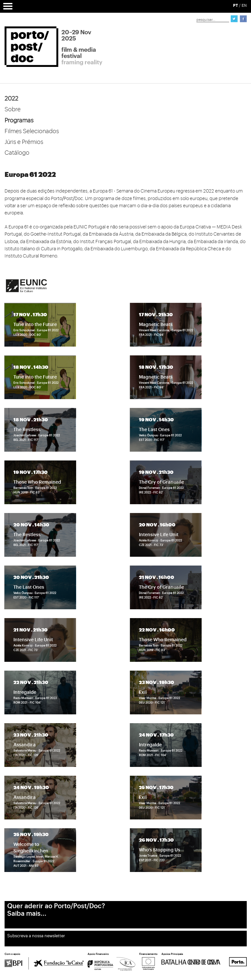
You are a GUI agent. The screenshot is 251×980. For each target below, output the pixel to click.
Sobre (13, 109)
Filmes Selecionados (32, 131)
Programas (19, 120)
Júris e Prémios (24, 142)
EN (244, 6)
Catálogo (17, 153)
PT (235, 6)
